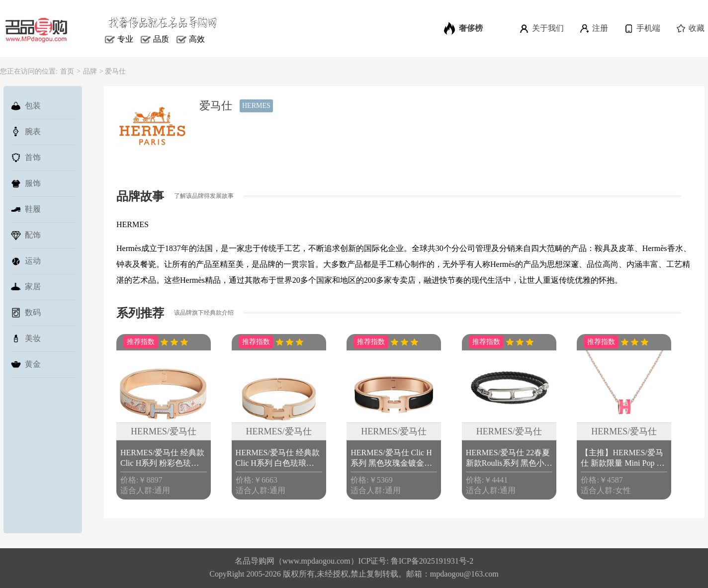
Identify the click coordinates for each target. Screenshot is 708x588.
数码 (26, 313)
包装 (26, 106)
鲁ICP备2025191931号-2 (432, 561)
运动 (26, 261)
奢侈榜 (463, 28)
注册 (593, 28)
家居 (26, 287)
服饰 (26, 183)
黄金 (26, 364)
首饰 (26, 158)
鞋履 (26, 209)
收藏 (690, 28)
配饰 (26, 235)
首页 (67, 71)
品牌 (90, 71)
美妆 (26, 338)
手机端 (642, 28)
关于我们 (541, 28)
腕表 (26, 132)
